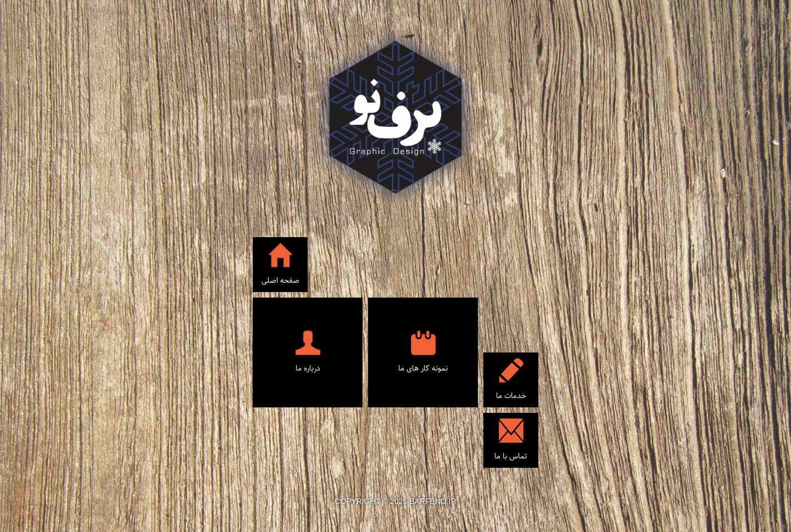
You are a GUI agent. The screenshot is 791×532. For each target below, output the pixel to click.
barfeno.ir (433, 501)
